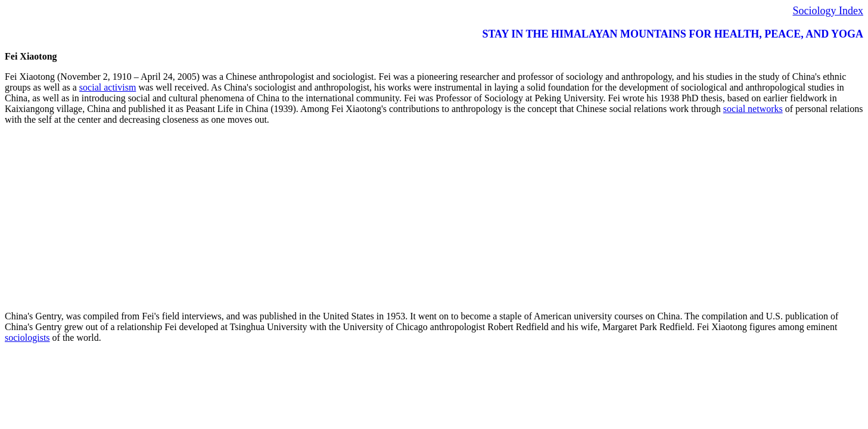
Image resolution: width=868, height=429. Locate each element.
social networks (753, 109)
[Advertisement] (362, 218)
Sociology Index (828, 11)
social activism (108, 87)
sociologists (27, 338)
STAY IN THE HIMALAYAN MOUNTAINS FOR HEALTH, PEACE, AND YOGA (673, 34)
